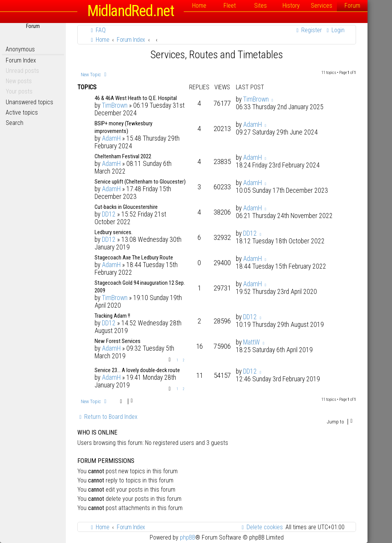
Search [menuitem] (15, 123)
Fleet (230, 6)
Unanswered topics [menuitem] (29, 102)
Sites (261, 6)
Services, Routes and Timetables (217, 55)
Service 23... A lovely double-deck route (137, 370)
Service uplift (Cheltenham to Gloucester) (140, 182)
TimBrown (115, 105)
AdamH (111, 138)
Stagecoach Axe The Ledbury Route (134, 258)
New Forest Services (118, 341)
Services (322, 6)
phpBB (188, 537)
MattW (252, 342)
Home (199, 6)
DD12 (109, 214)
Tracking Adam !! (112, 316)
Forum (352, 6)
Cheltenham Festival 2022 (123, 156)
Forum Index (21, 60)
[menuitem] (97, 30)
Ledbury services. (114, 232)
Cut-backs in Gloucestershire (126, 207)
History (291, 6)
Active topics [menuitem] (22, 112)
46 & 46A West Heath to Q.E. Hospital (136, 98)
